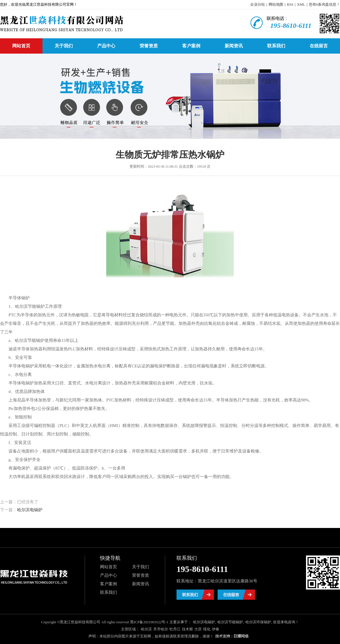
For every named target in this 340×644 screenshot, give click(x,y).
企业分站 (258, 4)
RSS (290, 4)
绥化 (207, 629)
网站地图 (276, 4)
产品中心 (106, 46)
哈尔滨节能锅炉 (230, 622)
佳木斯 (187, 629)
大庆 (198, 629)
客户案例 (191, 46)
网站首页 (21, 46)
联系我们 (276, 46)
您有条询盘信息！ (325, 4)
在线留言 (319, 46)
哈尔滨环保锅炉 (258, 622)
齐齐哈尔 (161, 629)
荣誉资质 (149, 46)
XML (301, 4)
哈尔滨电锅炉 (30, 510)
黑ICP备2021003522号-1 (149, 622)
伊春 (216, 629)
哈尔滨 (146, 629)
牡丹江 (175, 629)
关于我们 (64, 46)
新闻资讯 (234, 46)
